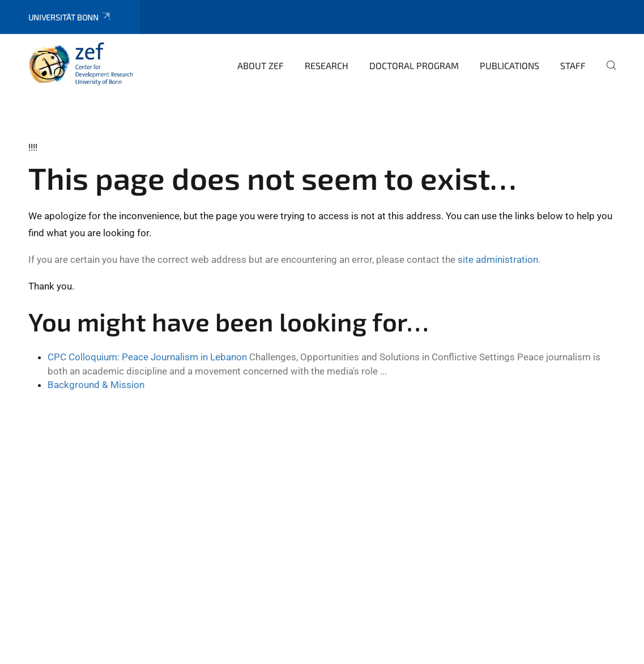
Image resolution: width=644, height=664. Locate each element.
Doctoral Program (414, 65)
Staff (573, 65)
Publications (509, 65)
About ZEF (261, 65)
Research (327, 65)
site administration (498, 259)
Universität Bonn (70, 17)
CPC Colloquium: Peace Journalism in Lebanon (147, 357)
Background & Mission (96, 385)
